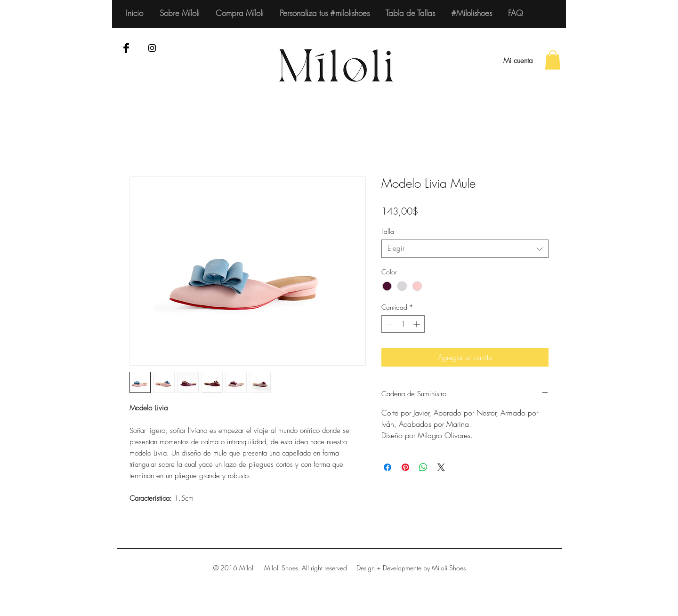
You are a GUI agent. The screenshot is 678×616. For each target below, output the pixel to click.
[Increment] (417, 324)
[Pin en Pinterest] (405, 467)
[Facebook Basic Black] (126, 48)
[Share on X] (441, 467)
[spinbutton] (403, 324)
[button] (553, 60)
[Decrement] (389, 324)
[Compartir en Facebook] (387, 467)
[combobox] (465, 249)
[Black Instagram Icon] (152, 48)
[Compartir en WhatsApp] (423, 467)
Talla (388, 231)
